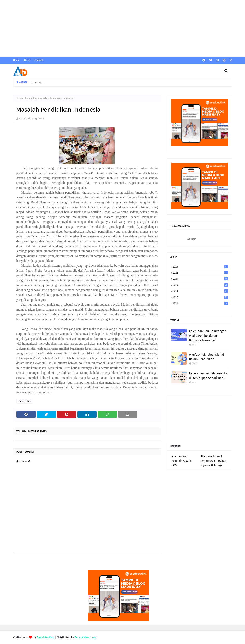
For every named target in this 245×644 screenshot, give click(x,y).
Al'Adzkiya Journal (211, 456)
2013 (200, 291)
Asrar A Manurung (85, 637)
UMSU (175, 465)
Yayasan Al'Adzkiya (212, 465)
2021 (200, 279)
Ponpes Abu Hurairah (213, 461)
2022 (200, 273)
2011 (200, 303)
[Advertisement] (122, 28)
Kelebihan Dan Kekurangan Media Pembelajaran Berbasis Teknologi (208, 336)
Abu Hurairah (179, 456)
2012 (200, 297)
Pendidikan (31, 98)
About (27, 60)
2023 (200, 267)
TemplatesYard (45, 637)
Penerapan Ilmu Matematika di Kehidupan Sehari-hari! (208, 376)
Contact (39, 60)
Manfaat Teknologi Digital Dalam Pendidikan (206, 357)
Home (16, 60)
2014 (200, 285)
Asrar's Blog (26, 118)
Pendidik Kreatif (181, 461)
